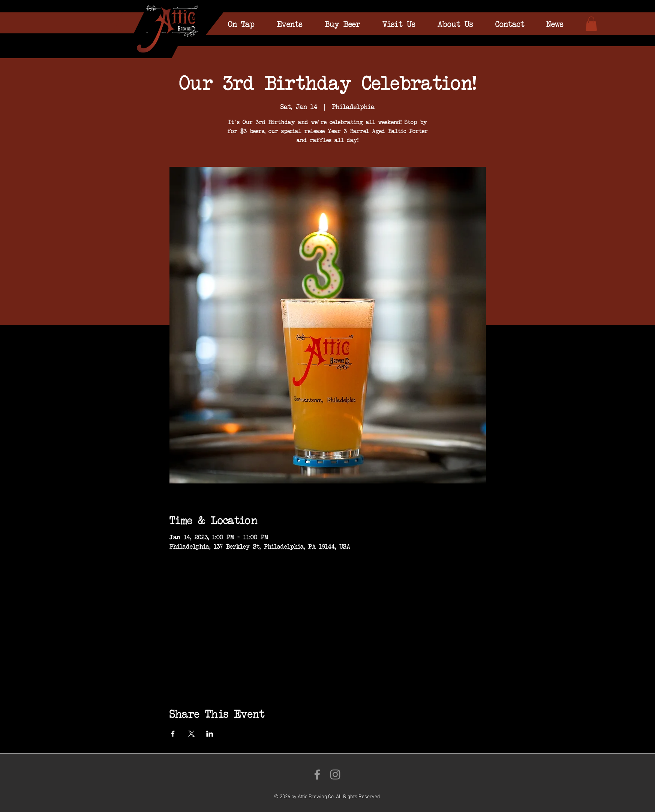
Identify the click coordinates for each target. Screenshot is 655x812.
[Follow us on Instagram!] (335, 774)
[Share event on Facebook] (173, 734)
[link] (591, 24)
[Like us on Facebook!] (317, 774)
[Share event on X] (191, 734)
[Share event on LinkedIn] (210, 734)
